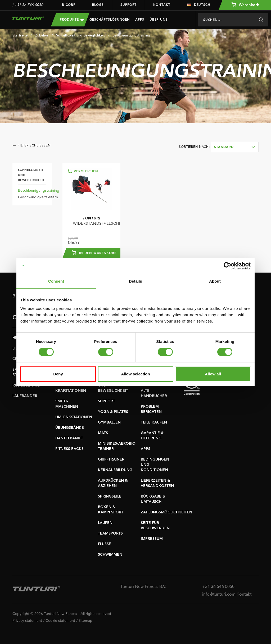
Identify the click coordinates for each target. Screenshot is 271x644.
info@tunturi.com (219, 595)
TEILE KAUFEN (154, 422)
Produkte (72, 20)
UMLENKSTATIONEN (74, 417)
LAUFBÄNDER (25, 396)
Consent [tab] (56, 281)
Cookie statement (60, 621)
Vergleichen (83, 171)
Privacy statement (27, 621)
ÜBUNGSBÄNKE (70, 428)
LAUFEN (105, 523)
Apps (140, 20)
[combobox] (235, 147)
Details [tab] (135, 281)
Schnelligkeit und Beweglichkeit (80, 36)
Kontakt (162, 5)
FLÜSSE (105, 544)
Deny (58, 374)
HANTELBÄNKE (69, 438)
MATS (103, 433)
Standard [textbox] (224, 147)
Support (128, 5)
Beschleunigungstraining (131, 36)
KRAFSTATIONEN (71, 391)
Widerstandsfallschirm (97, 221)
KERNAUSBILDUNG (115, 470)
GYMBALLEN (109, 422)
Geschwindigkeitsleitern (38, 197)
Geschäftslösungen (110, 20)
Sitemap (85, 621)
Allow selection (135, 374)
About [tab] (215, 281)
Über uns (159, 20)
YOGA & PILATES (113, 412)
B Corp (69, 5)
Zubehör (42, 36)
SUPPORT (107, 401)
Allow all (213, 374)
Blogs (98, 5)
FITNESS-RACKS (69, 449)
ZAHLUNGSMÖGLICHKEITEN (166, 512)
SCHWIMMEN (110, 555)
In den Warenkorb (94, 252)
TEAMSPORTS (110, 533)
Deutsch (199, 5)
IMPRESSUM (152, 539)
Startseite (20, 36)
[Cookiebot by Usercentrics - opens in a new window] (227, 266)
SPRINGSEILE (110, 496)
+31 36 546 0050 (29, 5)
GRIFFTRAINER (111, 459)
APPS (146, 449)
